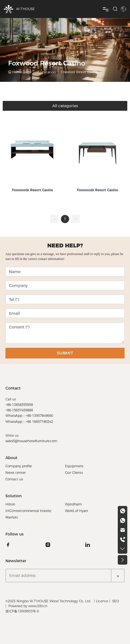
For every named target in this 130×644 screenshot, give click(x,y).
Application (47, 72)
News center (16, 473)
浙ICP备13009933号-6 (22, 611)
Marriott (12, 517)
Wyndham (73, 504)
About (11, 458)
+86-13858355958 (19, 405)
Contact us (14, 479)
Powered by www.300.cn (28, 606)
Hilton (10, 504)
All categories (65, 106)
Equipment (74, 466)
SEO (116, 601)
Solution (13, 496)
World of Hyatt (77, 511)
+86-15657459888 (19, 410)
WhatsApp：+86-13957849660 (29, 416)
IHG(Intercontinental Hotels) (28, 511)
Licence (102, 601)
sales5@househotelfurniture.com (31, 441)
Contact (13, 388)
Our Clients (74, 473)
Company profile (19, 466)
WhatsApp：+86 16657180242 (29, 422)
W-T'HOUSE (25, 9)
